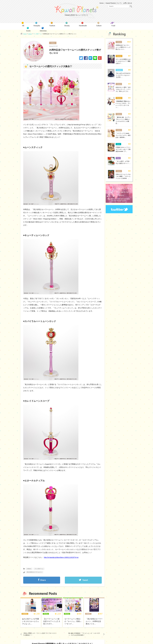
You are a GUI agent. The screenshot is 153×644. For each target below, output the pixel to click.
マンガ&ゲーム (39, 569)
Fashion (119, 56)
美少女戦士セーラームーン (34, 572)
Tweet (85, 580)
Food (118, 158)
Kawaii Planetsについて (113, 3)
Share (43, 580)
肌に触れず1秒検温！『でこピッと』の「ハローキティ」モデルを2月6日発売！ (84, 634)
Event (118, 144)
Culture (53, 43)
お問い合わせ (128, 3)
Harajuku (119, 70)
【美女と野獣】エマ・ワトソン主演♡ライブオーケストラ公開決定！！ (40, 634)
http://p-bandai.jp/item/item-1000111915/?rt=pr (61, 557)
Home (101, 3)
